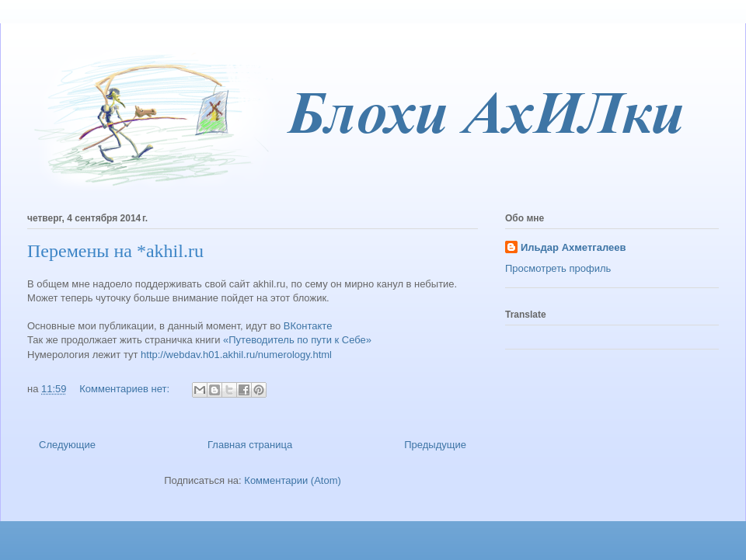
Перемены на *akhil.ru (115, 251)
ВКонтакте (308, 326)
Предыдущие (435, 445)
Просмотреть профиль (558, 268)
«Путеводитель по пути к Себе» (297, 340)
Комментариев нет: (126, 389)
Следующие (67, 445)
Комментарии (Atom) (293, 480)
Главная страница (250, 445)
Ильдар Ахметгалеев (573, 247)
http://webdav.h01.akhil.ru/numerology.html (236, 355)
